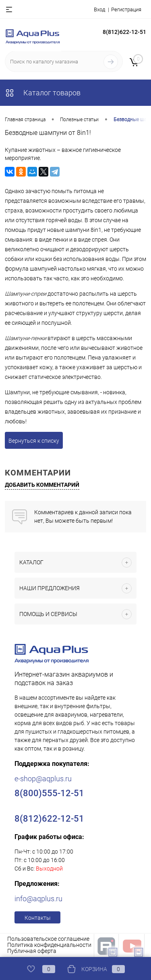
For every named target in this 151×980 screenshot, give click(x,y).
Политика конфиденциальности (49, 945)
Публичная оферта (32, 951)
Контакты (38, 918)
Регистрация (126, 9)
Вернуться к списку (34, 441)
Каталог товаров (43, 93)
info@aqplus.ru (38, 899)
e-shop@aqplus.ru (43, 779)
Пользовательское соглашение (48, 939)
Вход (99, 9)
